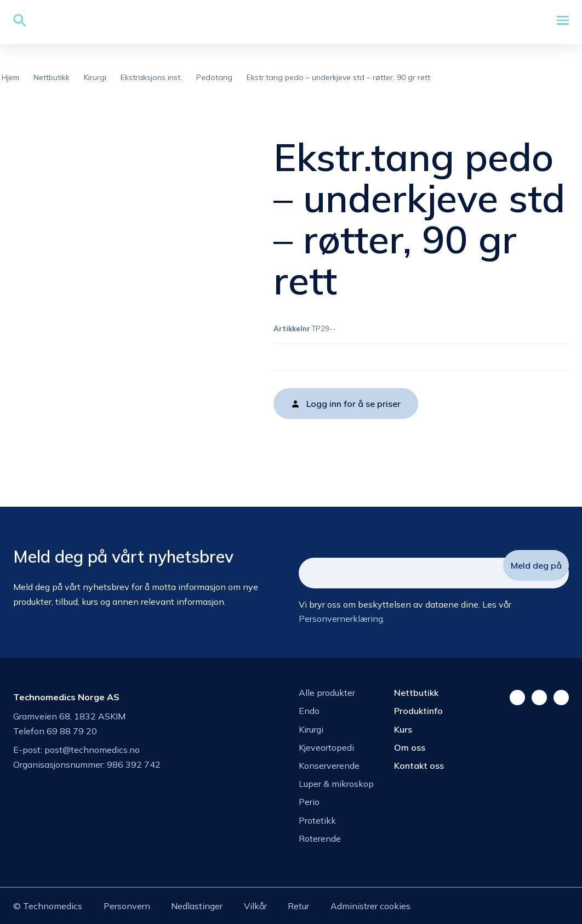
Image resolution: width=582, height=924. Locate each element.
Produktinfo (418, 711)
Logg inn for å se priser (353, 404)
